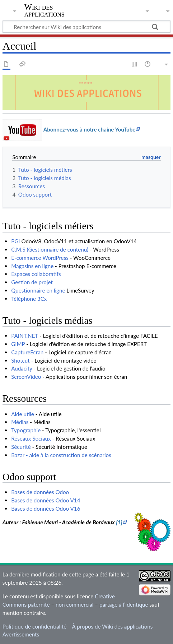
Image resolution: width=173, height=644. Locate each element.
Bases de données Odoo (40, 492)
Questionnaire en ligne (38, 290)
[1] (119, 522)
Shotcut (20, 360)
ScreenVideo (26, 377)
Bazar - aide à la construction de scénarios (61, 455)
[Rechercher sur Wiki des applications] (86, 27)
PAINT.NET (25, 336)
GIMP (18, 344)
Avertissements (21, 634)
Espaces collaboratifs (36, 274)
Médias (20, 422)
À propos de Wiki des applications (112, 626)
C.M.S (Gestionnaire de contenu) (50, 249)
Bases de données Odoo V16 (46, 509)
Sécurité (21, 447)
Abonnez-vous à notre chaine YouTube (90, 129)
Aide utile (23, 414)
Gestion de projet (32, 282)
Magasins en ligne (32, 266)
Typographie (26, 430)
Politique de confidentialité (34, 626)
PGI (15, 241)
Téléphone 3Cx (29, 299)
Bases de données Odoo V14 (46, 500)
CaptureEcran (27, 352)
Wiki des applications (45, 10)
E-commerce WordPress (40, 258)
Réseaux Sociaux (31, 438)
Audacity (22, 368)
